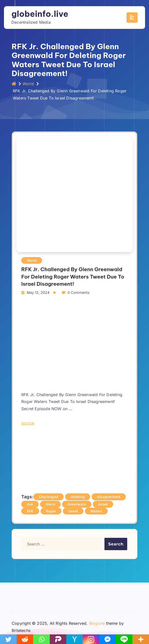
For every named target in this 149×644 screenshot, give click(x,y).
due (30, 504)
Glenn (50, 504)
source (28, 423)
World (28, 84)
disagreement (109, 497)
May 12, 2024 (38, 292)
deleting (78, 497)
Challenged (49, 497)
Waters (96, 511)
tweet (73, 511)
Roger (51, 511)
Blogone (97, 623)
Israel (103, 504)
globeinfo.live (40, 14)
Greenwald (77, 504)
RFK (30, 511)
